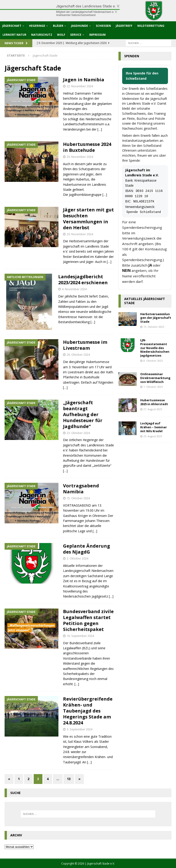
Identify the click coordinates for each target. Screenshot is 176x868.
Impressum (97, 35)
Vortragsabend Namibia (81, 489)
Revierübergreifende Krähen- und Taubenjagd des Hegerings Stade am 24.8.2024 (88, 711)
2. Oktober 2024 (77, 558)
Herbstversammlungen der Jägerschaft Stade (156, 318)
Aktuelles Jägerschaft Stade (145, 301)
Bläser (58, 26)
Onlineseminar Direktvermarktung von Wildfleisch (155, 378)
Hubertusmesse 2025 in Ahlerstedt (154, 402)
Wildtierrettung (151, 26)
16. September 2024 (80, 636)
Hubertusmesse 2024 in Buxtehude (87, 147)
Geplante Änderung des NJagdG (87, 549)
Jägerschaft (12, 26)
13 (69, 779)
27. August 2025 (153, 409)
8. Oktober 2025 (153, 361)
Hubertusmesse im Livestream (85, 345)
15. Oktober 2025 (154, 327)
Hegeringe (37, 26)
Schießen (103, 26)
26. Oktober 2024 (78, 355)
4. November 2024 (74, 289)
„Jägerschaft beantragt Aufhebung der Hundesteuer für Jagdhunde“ (83, 414)
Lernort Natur (14, 35)
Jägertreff (124, 26)
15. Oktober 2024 (78, 498)
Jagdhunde (80, 26)
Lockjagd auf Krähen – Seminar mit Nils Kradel (154, 427)
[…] (100, 129)
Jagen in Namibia (84, 80)
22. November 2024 (80, 86)
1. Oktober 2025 (153, 387)
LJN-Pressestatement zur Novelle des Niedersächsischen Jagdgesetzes (155, 348)
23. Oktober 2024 (78, 433)
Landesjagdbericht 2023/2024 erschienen (83, 280)
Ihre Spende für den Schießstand (142, 76)
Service (76, 35)
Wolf (61, 35)
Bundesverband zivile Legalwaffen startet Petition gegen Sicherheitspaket (88, 620)
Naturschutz (42, 35)
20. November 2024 (80, 157)
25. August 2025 (153, 436)
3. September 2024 (80, 729)
